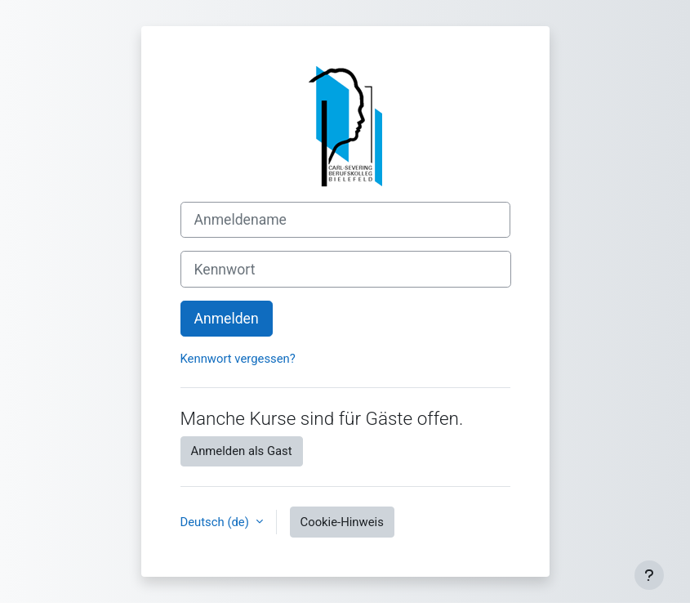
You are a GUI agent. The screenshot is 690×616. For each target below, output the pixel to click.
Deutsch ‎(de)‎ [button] (216, 522)
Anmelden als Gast (242, 451)
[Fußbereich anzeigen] (649, 575)
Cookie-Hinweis (342, 522)
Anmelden (227, 319)
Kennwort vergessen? (238, 359)
